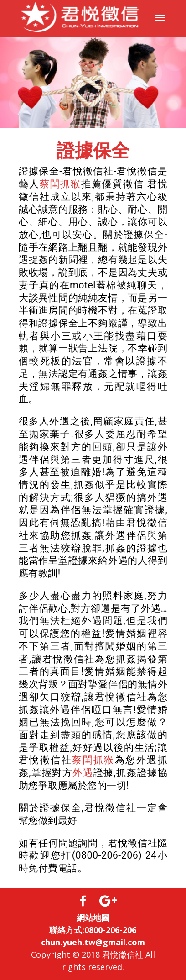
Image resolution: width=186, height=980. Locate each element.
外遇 (83, 773)
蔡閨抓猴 (61, 184)
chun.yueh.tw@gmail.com (93, 942)
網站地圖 (93, 917)
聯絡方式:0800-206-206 (93, 930)
